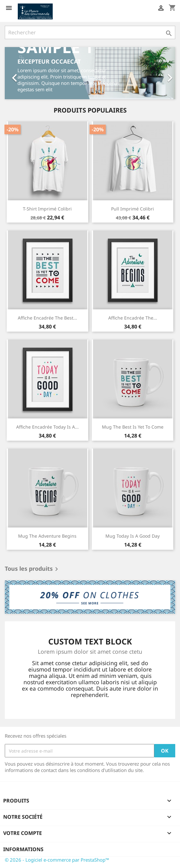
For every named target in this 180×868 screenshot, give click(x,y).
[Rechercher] (90, 32)
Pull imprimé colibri (133, 209)
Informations (23, 849)
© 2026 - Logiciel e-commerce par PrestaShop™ (57, 860)
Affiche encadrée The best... (47, 318)
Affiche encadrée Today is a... (47, 427)
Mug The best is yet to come (133, 427)
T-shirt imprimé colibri (47, 209)
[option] (90, 73)
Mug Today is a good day (133, 536)
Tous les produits (33, 569)
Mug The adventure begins (47, 536)
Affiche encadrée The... (133, 318)
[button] (18, 73)
